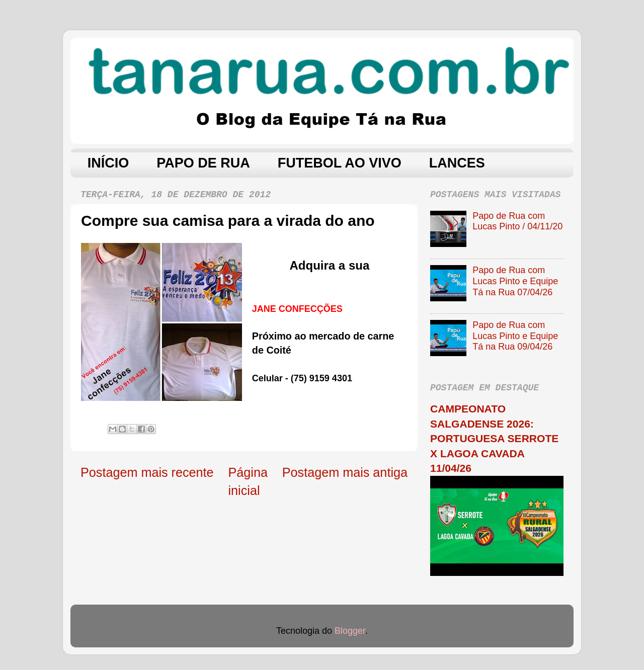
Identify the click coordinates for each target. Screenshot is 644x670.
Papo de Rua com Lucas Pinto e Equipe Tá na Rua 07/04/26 (515, 281)
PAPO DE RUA (203, 163)
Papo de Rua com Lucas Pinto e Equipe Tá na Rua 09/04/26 (515, 336)
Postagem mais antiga (345, 472)
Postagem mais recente (147, 472)
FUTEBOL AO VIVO (340, 163)
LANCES (457, 163)
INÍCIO (108, 163)
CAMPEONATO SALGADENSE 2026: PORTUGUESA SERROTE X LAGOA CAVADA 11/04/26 (494, 438)
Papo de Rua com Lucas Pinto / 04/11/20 (517, 221)
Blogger (350, 631)
